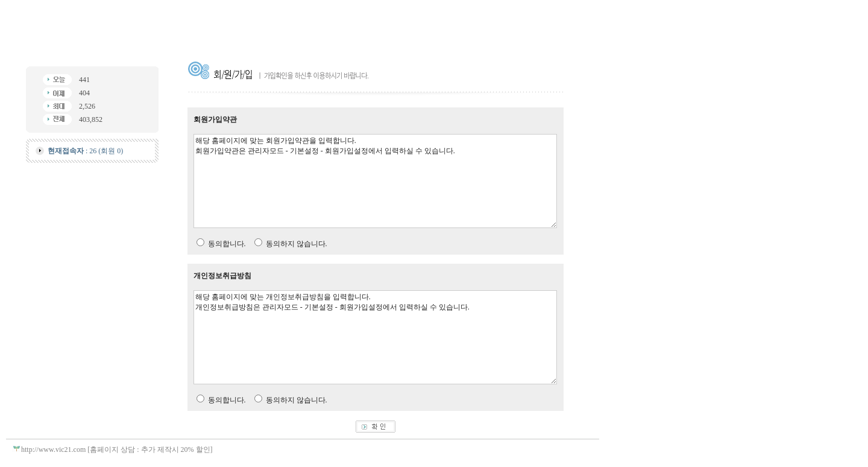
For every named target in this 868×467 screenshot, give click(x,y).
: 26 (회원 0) (85, 151)
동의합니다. (227, 244)
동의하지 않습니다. (297, 244)
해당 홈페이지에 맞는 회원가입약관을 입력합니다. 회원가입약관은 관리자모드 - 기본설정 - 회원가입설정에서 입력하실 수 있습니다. (376, 181)
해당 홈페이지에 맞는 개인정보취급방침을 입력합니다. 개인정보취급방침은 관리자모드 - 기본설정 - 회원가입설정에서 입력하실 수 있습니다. (376, 337)
